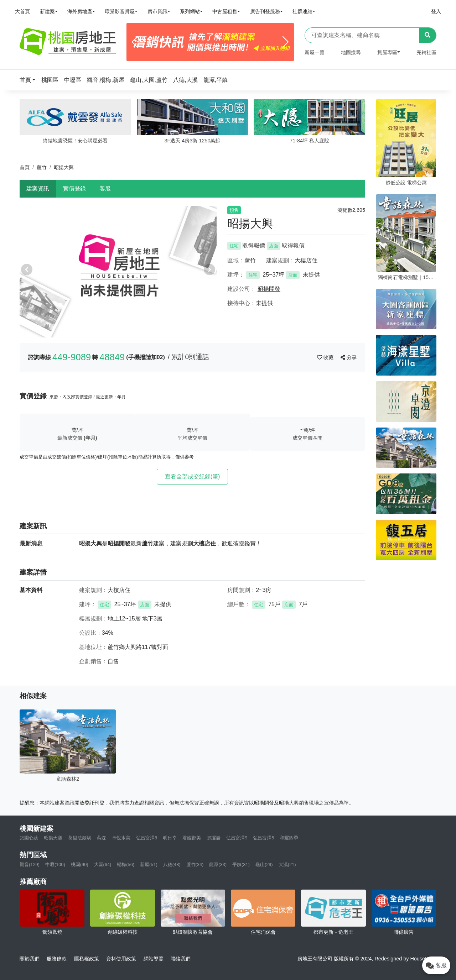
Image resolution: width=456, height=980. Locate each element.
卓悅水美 (121, 838)
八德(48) (172, 864)
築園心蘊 (29, 838)
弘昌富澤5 (263, 838)
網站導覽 (154, 959)
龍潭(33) (218, 864)
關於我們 (30, 959)
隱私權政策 (87, 959)
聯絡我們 (181, 959)
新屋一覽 (315, 52)
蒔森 (102, 838)
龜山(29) (264, 864)
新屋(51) (149, 864)
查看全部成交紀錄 (193, 476)
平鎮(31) (241, 864)
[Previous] (135, 42)
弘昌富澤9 (237, 838)
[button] (30, 80)
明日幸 (170, 838)
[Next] (286, 42)
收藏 (326, 357)
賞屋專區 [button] (387, 52)
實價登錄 (74, 188)
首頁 (25, 167)
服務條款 (57, 959)
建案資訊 (38, 188)
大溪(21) (287, 864)
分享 (349, 357)
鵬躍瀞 (214, 838)
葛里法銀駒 (80, 838)
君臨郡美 (192, 838)
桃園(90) (80, 864)
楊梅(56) (126, 864)
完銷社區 (426, 52)
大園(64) (103, 864)
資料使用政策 (121, 959)
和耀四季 (289, 838)
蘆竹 (42, 167)
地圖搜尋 (351, 52)
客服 (105, 188)
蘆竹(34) (195, 864)
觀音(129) (30, 864)
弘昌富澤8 (147, 838)
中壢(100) (55, 864)
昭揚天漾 (53, 838)
